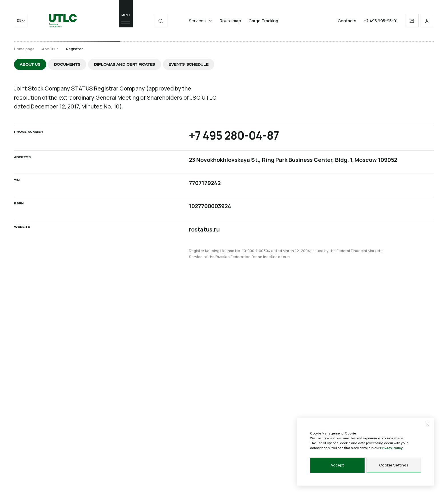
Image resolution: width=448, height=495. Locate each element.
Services (201, 21)
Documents (67, 64)
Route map (230, 21)
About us (50, 49)
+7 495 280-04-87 (234, 135)
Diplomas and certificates (125, 64)
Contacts (347, 21)
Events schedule (188, 64)
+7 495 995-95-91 (381, 21)
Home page (24, 49)
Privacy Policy (391, 448)
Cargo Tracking (263, 21)
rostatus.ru (204, 229)
